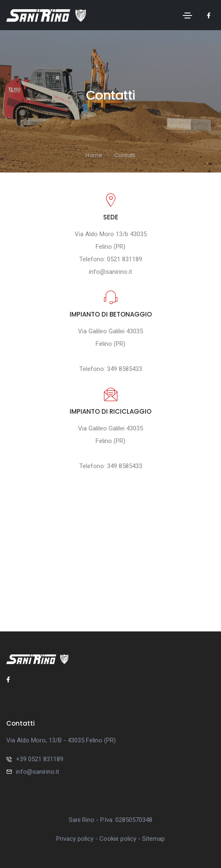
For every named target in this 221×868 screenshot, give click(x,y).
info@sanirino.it (110, 272)
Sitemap (153, 839)
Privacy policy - (78, 839)
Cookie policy (118, 839)
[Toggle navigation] (187, 15)
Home (94, 155)
